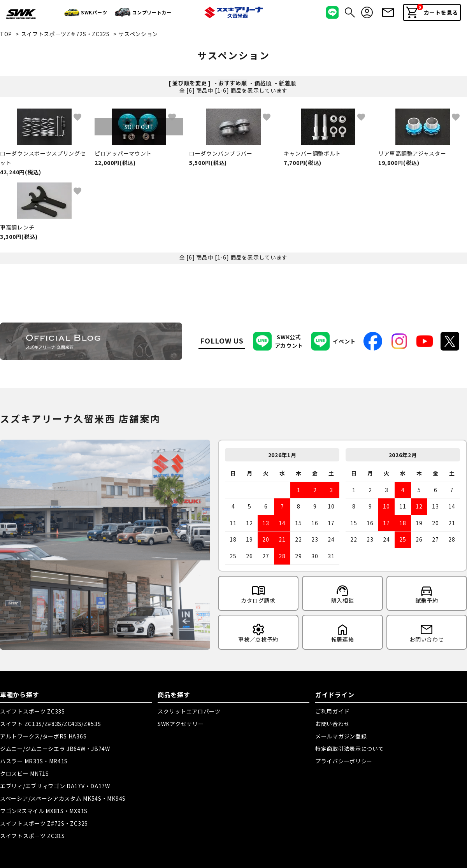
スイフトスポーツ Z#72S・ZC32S (44, 823)
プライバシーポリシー (344, 761)
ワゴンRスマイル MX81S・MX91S (44, 811)
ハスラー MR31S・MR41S (34, 761)
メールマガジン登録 (341, 736)
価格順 (263, 83)
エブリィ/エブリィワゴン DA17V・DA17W (55, 786)
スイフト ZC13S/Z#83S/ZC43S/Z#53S (51, 724)
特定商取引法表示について (349, 749)
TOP (6, 34)
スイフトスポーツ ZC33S (32, 711)
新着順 (288, 83)
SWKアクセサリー (181, 724)
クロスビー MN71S (25, 773)
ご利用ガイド (332, 711)
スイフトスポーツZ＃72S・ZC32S (65, 34)
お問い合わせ (332, 724)
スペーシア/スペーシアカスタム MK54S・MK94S (63, 798)
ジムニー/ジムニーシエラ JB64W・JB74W (55, 749)
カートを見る (432, 11)
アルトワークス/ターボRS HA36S (43, 736)
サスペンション (138, 34)
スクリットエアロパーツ (189, 711)
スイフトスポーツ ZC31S (32, 836)
